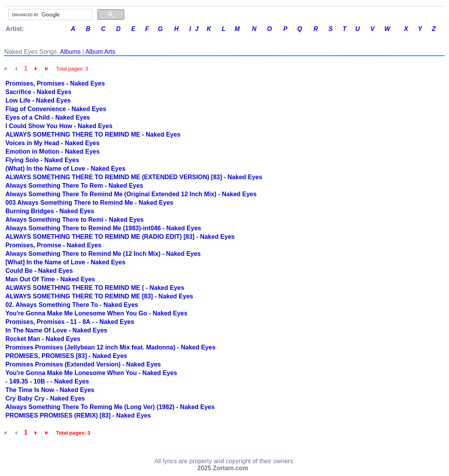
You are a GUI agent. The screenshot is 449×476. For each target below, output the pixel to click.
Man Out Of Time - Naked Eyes (50, 279)
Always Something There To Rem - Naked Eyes (74, 186)
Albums (70, 52)
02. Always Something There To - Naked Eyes (72, 305)
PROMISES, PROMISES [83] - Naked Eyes (66, 356)
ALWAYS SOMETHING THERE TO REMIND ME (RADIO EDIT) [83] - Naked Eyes (120, 237)
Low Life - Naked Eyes (38, 100)
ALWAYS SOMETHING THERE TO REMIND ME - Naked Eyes (93, 134)
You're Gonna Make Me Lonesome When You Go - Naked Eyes (96, 313)
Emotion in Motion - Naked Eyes (53, 152)
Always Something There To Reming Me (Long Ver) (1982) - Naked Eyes (110, 407)
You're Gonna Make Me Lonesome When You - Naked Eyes (91, 373)
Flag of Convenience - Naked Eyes (56, 109)
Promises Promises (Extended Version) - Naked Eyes (83, 364)
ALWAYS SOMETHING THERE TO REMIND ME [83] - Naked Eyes (99, 296)
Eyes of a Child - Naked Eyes (48, 117)
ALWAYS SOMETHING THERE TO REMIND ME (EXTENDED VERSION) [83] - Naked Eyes (134, 177)
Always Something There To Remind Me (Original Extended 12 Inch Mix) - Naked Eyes (131, 194)
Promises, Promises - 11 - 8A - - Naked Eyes (70, 322)
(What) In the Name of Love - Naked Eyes (65, 169)
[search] (49, 15)
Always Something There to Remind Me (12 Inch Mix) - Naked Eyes (103, 254)
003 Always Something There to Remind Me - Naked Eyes (89, 203)
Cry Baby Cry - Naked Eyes (45, 398)
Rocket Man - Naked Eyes (43, 339)
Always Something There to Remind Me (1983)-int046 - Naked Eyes (103, 228)
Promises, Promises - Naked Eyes (55, 83)
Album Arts (100, 52)
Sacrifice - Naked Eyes (38, 92)
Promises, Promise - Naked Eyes (53, 245)
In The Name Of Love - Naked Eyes (56, 330)
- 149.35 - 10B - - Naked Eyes (47, 381)
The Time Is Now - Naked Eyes (50, 390)
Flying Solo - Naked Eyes (42, 160)
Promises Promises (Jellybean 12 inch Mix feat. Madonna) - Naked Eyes (110, 347)
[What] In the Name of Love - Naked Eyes (65, 262)
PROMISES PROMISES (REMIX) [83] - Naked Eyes (78, 415)
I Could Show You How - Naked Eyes (59, 126)
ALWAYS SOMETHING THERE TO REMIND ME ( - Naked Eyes (95, 288)
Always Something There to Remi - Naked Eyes (74, 220)
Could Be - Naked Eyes (39, 271)
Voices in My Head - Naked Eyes (52, 143)
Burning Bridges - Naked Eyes (50, 211)
